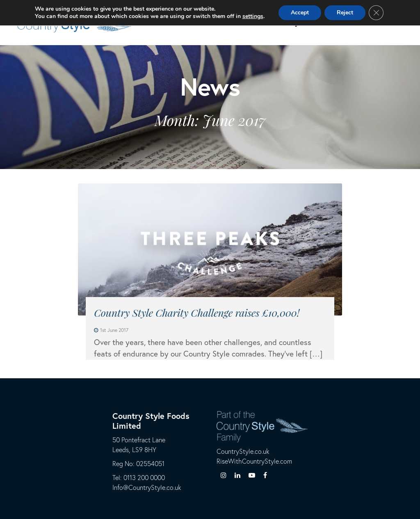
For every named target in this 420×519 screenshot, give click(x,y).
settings (253, 16)
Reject (345, 13)
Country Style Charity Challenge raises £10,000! (197, 312)
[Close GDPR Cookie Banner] (376, 13)
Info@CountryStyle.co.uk (147, 487)
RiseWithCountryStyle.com (254, 461)
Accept (300, 13)
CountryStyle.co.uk (243, 451)
